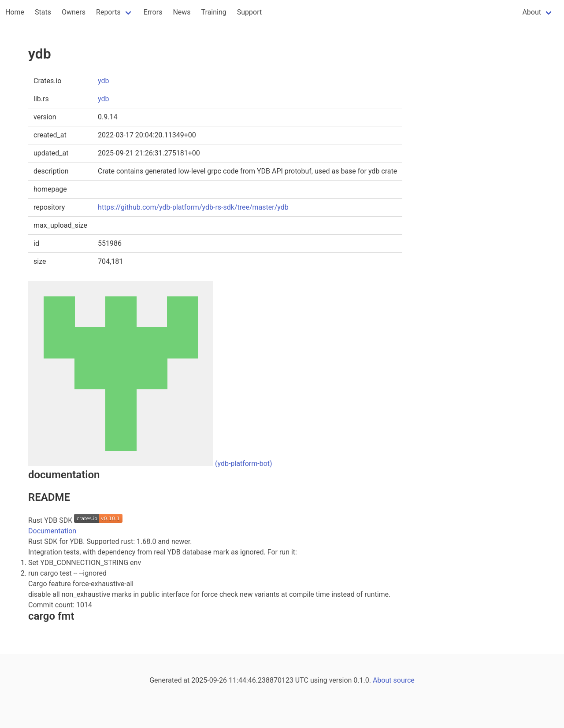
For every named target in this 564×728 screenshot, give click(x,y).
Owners (74, 12)
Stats (43, 12)
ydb (103, 81)
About (532, 12)
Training (214, 12)
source (404, 680)
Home (15, 12)
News (182, 12)
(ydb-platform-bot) (244, 464)
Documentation (52, 531)
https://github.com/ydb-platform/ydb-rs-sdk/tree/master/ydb (193, 207)
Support (249, 12)
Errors (153, 12)
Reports (108, 12)
